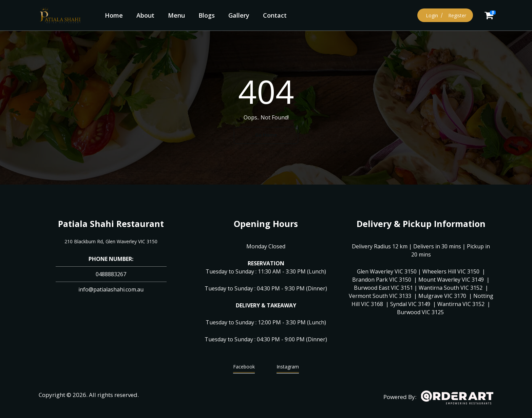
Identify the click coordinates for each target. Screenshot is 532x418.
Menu (176, 15)
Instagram (288, 368)
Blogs (207, 15)
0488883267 (111, 274)
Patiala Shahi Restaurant (111, 224)
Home (114, 15)
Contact (275, 15)
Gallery (239, 15)
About (145, 15)
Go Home (266, 135)
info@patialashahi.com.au (111, 289)
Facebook (244, 368)
